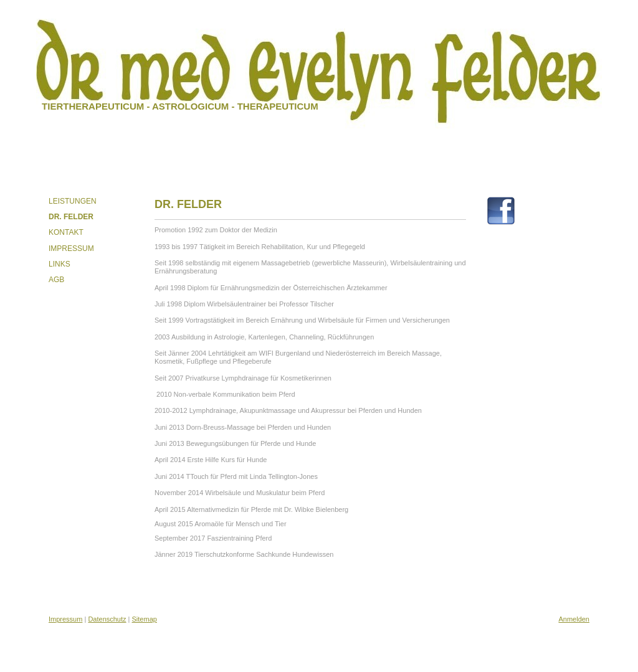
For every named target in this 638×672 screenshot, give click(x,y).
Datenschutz (107, 619)
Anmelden (574, 619)
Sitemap (145, 619)
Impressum (65, 619)
